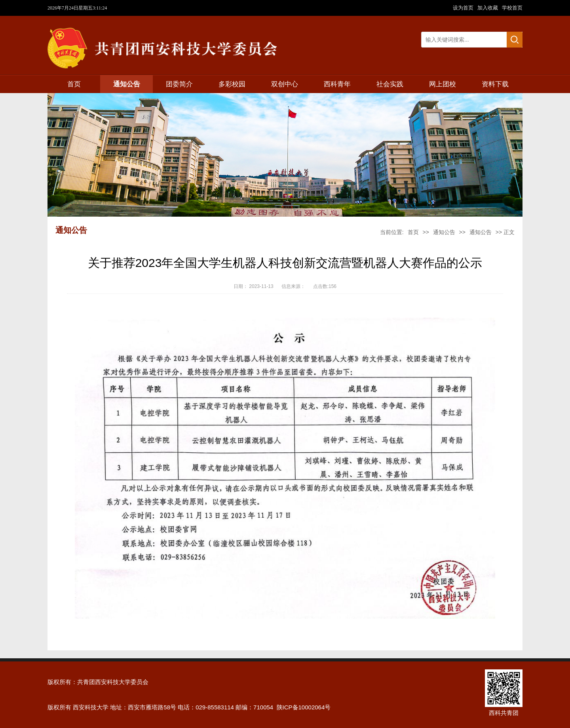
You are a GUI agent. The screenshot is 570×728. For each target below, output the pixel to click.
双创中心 (285, 84)
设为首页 (464, 8)
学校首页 (512, 8)
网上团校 (443, 84)
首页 (74, 84)
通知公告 (127, 84)
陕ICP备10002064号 (304, 707)
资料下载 (495, 84)
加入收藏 (488, 8)
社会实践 (390, 84)
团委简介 (179, 84)
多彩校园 (232, 84)
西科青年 (337, 84)
